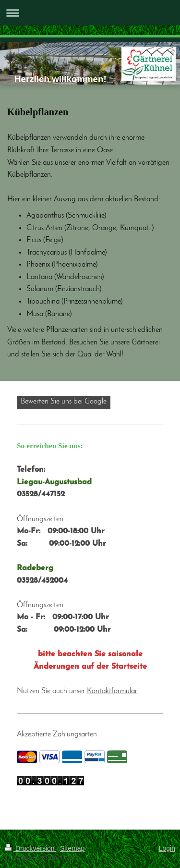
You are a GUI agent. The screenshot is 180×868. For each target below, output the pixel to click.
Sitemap (72, 848)
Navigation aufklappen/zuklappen (90, 13)
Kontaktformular (112, 691)
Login (167, 848)
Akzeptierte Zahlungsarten (57, 734)
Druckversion (30, 848)
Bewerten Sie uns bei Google (64, 402)
